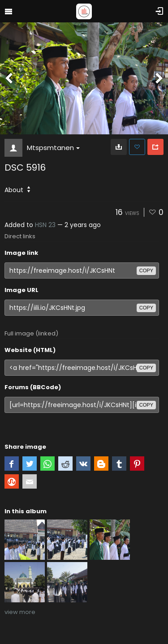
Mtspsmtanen (53, 148)
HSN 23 (45, 225)
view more (20, 612)
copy (146, 270)
